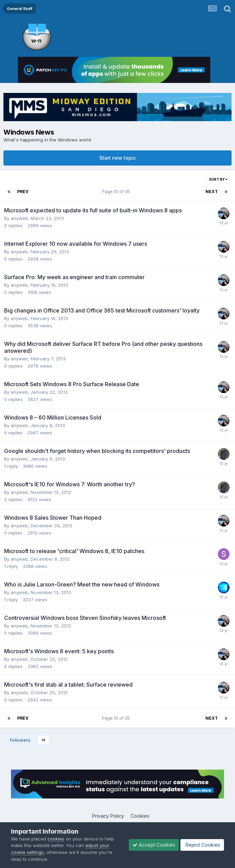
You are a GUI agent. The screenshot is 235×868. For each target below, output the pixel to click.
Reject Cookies (202, 845)
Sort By (218, 179)
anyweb (19, 218)
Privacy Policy (108, 816)
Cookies (140, 816)
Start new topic (117, 158)
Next (212, 192)
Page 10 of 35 (117, 192)
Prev (23, 192)
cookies (56, 839)
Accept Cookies (154, 845)
